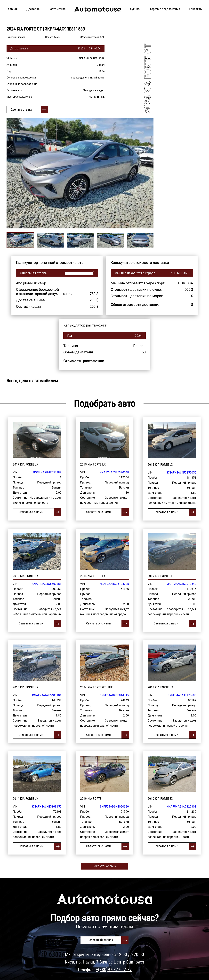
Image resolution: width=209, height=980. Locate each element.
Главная (12, 9)
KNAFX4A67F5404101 (47, 695)
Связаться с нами (31, 512)
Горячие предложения (165, 9)
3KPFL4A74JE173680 (182, 695)
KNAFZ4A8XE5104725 (114, 584)
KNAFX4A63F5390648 (114, 472)
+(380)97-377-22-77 (114, 969)
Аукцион (136, 9)
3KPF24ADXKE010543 (182, 584)
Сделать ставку (21, 109)
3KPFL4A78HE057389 (47, 472)
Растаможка (57, 9)
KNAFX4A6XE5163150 (47, 806)
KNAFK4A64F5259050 (182, 472)
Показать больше (104, 866)
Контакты (196, 9)
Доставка (33, 9)
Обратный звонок (101, 940)
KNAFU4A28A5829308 (181, 806)
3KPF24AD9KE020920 (114, 806)
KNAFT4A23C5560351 (47, 584)
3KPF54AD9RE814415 (114, 695)
